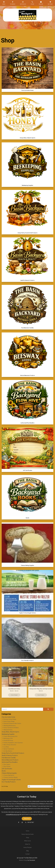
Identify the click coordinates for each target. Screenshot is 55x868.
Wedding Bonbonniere (10, 726)
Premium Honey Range (10, 719)
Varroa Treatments (9, 749)
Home (28, 831)
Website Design (23, 860)
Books (4, 771)
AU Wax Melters (8, 751)
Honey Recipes (27, 847)
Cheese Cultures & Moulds (11, 777)
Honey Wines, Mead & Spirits (10, 732)
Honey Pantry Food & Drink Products (13, 753)
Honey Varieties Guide (28, 834)
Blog (28, 851)
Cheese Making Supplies (9, 773)
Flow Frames (7, 766)
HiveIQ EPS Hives (8, 741)
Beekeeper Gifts (8, 738)
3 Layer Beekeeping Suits (10, 736)
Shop (27, 838)
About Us (28, 844)
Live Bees (6, 747)
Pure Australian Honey (8, 717)
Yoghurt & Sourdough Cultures (11, 780)
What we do (27, 841)
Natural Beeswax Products (10, 760)
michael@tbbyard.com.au (13, 815)
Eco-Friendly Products (9, 782)
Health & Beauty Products (10, 755)
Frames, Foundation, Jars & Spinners (13, 743)
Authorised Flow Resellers (10, 762)
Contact (28, 854)
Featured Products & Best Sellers (12, 723)
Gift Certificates (7, 769)
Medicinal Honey (8, 730)
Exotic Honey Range (9, 721)
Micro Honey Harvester (10, 745)
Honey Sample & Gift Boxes (11, 728)
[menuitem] (27, 831)
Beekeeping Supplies (8, 734)
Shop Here (27, 819)
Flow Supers (7, 764)
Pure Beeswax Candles (9, 758)
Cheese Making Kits (9, 775)
